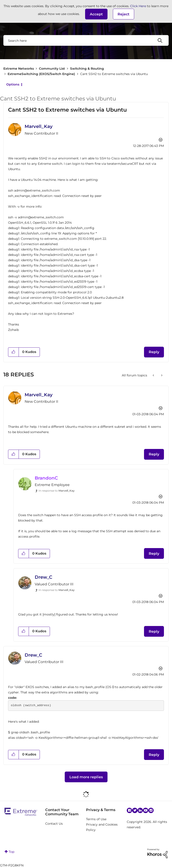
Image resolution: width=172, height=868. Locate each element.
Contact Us (54, 824)
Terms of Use (96, 819)
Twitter (135, 810)
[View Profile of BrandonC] (46, 478)
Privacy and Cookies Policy (102, 827)
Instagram (151, 810)
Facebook (129, 810)
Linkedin (140, 810)
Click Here (138, 6)
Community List (52, 69)
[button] (96, 14)
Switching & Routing (87, 69)
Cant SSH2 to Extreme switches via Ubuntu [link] (114, 74)
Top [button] (12, 852)
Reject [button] (124, 14)
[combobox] (86, 40)
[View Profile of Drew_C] (44, 577)
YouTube (146, 810)
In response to (57, 491)
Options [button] (13, 84)
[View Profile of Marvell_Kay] (39, 126)
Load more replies (86, 777)
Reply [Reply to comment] (154, 454)
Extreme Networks (19, 69)
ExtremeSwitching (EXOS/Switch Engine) (41, 74)
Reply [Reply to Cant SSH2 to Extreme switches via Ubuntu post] (154, 352)
